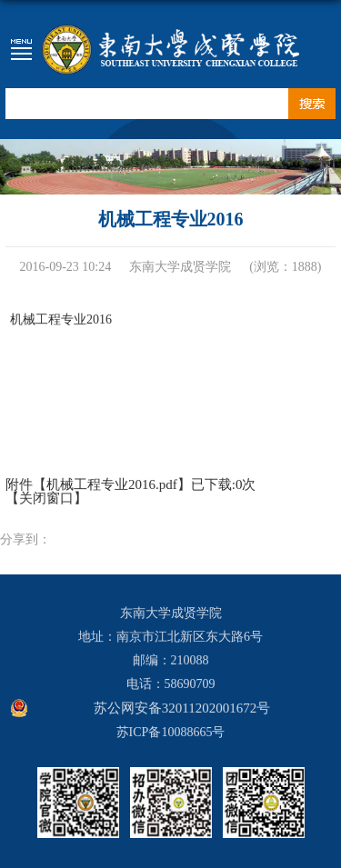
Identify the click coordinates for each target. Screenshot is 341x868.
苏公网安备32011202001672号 (182, 708)
